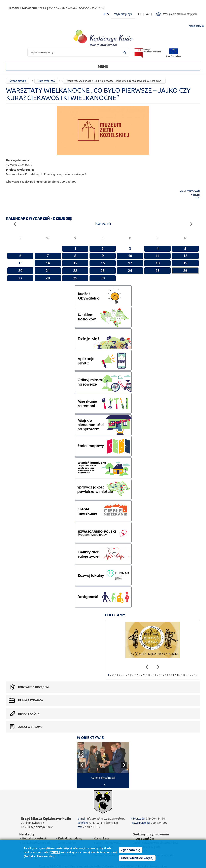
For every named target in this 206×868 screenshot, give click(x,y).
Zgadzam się (131, 850)
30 (103, 278)
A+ (139, 14)
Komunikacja (102, 838)
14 (48, 263)
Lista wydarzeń (46, 81)
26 (185, 271)
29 (75, 278)
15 (75, 263)
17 (130, 263)
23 (103, 271)
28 (48, 278)
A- (148, 14)
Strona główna (18, 81)
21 (48, 271)
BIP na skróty (29, 714)
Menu (103, 66)
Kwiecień (103, 223)
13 (167, 675)
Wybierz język (123, 14)
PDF (198, 198)
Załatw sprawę (30, 727)
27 (20, 278)
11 (158, 256)
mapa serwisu (196, 26)
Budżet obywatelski (35, 838)
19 (185, 263)
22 (75, 271)
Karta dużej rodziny (70, 838)
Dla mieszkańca (31, 700)
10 (130, 256)
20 (20, 271)
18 (158, 263)
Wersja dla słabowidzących (180, 14)
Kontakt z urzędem (33, 687)
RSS (106, 14)
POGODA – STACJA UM (92, 8)
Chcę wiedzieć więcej (137, 858)
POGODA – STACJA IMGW (63, 8)
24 (130, 271)
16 (103, 263)
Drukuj (195, 195)
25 (158, 271)
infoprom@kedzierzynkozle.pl (106, 819)
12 (185, 256)
